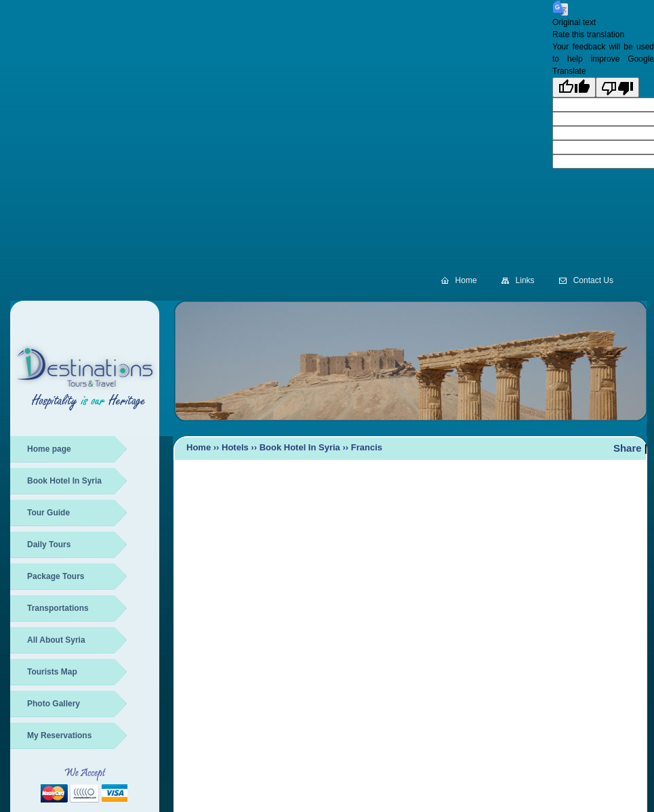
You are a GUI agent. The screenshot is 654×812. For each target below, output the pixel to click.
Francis (367, 447)
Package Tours (56, 576)
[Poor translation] (617, 87)
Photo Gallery (54, 704)
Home (466, 280)
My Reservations (59, 735)
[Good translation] (574, 87)
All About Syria (56, 640)
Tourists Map (52, 672)
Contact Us (593, 280)
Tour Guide (48, 513)
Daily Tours (49, 544)
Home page (49, 449)
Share (628, 448)
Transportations (58, 608)
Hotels (235, 447)
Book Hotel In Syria (64, 481)
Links (525, 280)
